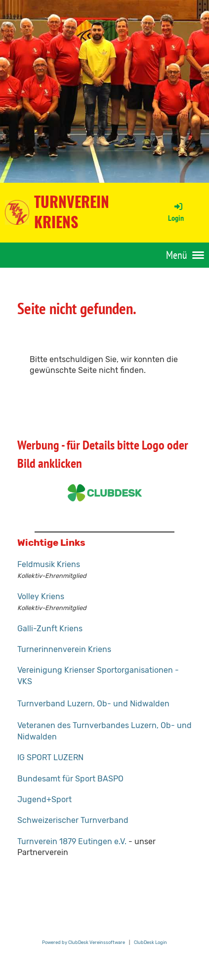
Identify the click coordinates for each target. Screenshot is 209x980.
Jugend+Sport (44, 799)
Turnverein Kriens (72, 212)
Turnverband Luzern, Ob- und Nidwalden (93, 704)
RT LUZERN (63, 757)
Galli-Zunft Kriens (50, 629)
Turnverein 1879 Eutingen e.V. (72, 841)
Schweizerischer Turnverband (73, 820)
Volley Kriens (41, 596)
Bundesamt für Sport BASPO (70, 779)
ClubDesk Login (150, 942)
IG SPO (30, 757)
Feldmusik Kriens (49, 564)
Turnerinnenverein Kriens (64, 649)
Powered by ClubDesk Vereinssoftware (84, 942)
